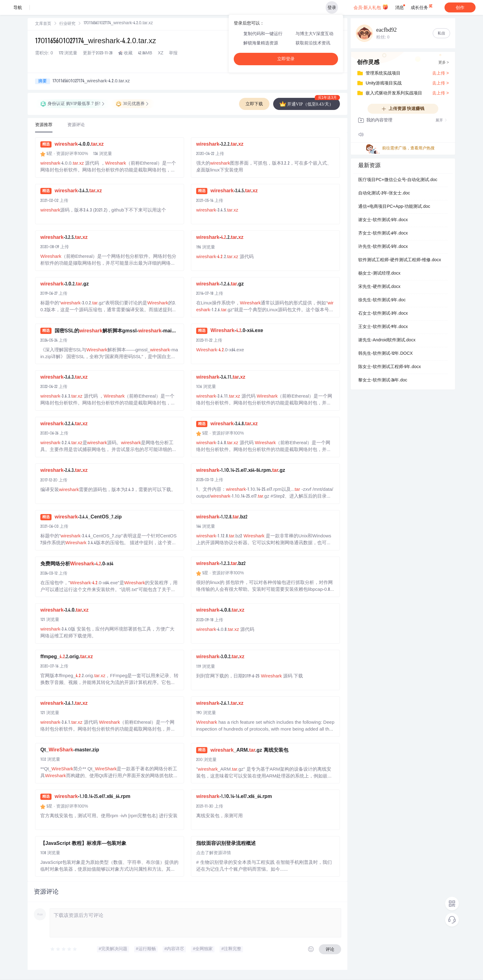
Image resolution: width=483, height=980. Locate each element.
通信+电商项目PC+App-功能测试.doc (394, 207)
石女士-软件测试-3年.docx (383, 314)
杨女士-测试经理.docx (379, 274)
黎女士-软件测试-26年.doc (383, 381)
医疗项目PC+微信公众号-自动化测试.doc (398, 180)
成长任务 (422, 6)
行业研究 (67, 24)
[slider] (64, 949)
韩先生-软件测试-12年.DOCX (386, 354)
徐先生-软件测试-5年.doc (382, 300)
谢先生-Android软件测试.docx (387, 340)
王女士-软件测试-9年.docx (383, 327)
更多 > (444, 63)
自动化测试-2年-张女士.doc (384, 194)
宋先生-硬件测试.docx (379, 287)
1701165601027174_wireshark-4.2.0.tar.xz (96, 42)
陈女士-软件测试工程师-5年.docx (390, 367)
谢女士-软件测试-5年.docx (383, 220)
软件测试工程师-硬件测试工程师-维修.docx (400, 260)
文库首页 (43, 24)
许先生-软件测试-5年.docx (383, 247)
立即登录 (286, 59)
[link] (43, 24)
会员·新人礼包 (371, 7)
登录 (332, 7)
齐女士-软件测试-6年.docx (383, 234)
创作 (460, 7)
